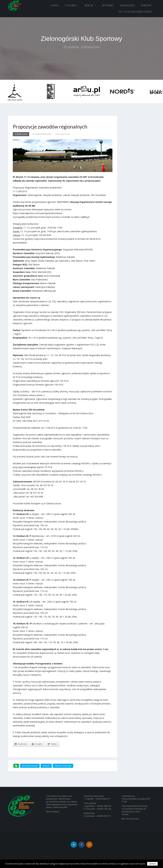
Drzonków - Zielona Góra (82, 47)
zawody (46, 766)
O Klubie (70, 5)
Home (55, 5)
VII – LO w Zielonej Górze (135, 12)
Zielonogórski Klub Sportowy (81, 39)
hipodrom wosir (30, 766)
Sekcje (89, 5)
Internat (108, 5)
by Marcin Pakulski (42, 134)
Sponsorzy (127, 5)
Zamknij (152, 864)
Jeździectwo (21, 134)
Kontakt (146, 5)
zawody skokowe (63, 766)
